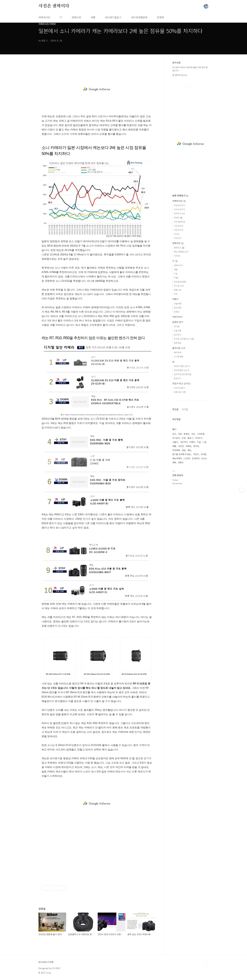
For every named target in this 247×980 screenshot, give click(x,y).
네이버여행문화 (139, 17)
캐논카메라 (177, 458)
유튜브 (181, 462)
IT (61, 17)
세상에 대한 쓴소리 (182, 366)
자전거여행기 (179, 388)
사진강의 (178, 238)
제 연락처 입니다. (180, 75)
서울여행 (178, 304)
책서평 (177, 326)
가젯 (176, 294)
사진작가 (184, 442)
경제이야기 (178, 265)
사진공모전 (178, 226)
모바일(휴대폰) (180, 282)
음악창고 (178, 335)
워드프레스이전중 (46, 962)
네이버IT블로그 (113, 17)
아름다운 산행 (180, 392)
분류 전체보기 (180, 195)
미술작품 (178, 331)
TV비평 (177, 256)
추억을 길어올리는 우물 (184, 339)
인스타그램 (182, 86)
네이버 (196, 446)
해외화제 (178, 352)
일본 (184, 450)
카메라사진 (44, 17)
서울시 (175, 442)
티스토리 (176, 438)
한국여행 (178, 308)
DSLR (204, 458)
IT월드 (176, 278)
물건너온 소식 (179, 348)
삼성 (184, 438)
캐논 (189, 450)
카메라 (178, 218)
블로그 (190, 438)
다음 (180, 434)
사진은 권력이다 (54, 6)
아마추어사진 (179, 213)
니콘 (204, 442)
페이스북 (175, 86)
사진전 (181, 446)
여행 (93, 17)
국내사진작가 (179, 205)
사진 (193, 434)
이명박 (192, 442)
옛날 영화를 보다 (181, 252)
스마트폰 (201, 434)
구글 (176, 274)
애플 (176, 269)
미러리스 (199, 438)
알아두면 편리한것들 (183, 374)
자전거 (196, 454)
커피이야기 (177, 317)
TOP (206, 963)
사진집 (177, 234)
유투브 (190, 86)
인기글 (185, 409)
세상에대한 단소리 (182, 370)
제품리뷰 (178, 290)
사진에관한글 (179, 222)
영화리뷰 (76, 17)
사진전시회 (178, 230)
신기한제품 (178, 356)
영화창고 (179, 248)
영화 (174, 462)
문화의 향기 (178, 322)
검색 (199, 6)
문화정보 (178, 343)
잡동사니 (178, 378)
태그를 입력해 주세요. (182, 454)
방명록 (160, 17)
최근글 (175, 409)
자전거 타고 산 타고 (181, 383)
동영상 (177, 312)
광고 (174, 434)
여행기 (175, 299)
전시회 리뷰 (179, 286)
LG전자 (187, 458)
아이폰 (204, 454)
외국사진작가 (179, 209)
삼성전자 (196, 458)
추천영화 (176, 450)
